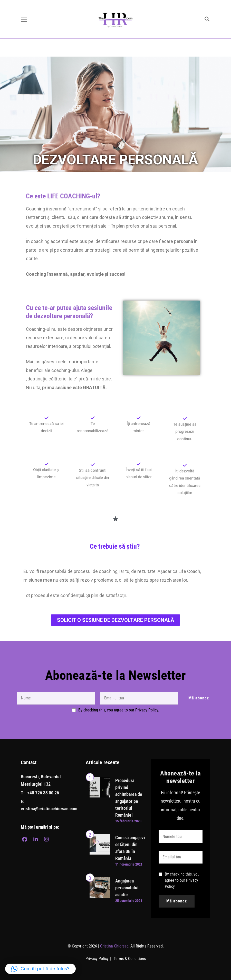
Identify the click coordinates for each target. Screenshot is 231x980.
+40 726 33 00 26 (43, 793)
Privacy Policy (97, 959)
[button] (40, 969)
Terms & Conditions (130, 959)
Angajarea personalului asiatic (127, 888)
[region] (115, 114)
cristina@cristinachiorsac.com (49, 809)
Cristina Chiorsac (114, 946)
